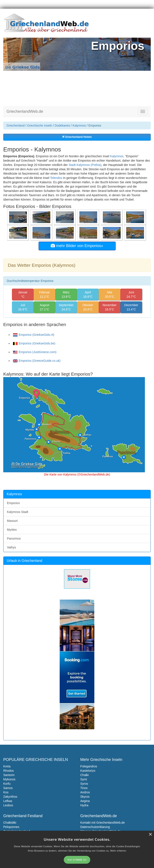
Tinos (84, 788)
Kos (6, 792)
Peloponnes (11, 827)
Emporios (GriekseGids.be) (34, 343)
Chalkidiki (10, 823)
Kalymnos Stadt (18, 512)
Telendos (56, 178)
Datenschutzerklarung (95, 827)
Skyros (85, 797)
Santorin (9, 775)
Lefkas (8, 801)
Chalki (84, 775)
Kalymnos (79, 125)
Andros (85, 792)
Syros (84, 784)
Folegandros (89, 766)
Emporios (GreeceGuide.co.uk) (37, 361)
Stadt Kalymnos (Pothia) (85, 165)
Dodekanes (62, 125)
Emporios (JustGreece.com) (35, 352)
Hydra (84, 805)
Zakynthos (10, 797)
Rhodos (8, 771)
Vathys (11, 547)
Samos (8, 788)
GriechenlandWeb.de (25, 111)
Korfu (7, 784)
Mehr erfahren (118, 851)
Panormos (14, 538)
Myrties (12, 530)
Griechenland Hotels (77, 137)
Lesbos (8, 805)
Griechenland (16, 125)
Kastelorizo (88, 771)
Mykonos (9, 779)
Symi (84, 779)
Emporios (13, 503)
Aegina (85, 801)
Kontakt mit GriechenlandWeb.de (102, 823)
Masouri (12, 521)
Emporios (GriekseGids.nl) (34, 335)
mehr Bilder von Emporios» (77, 246)
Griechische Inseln (40, 125)
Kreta (7, 766)
